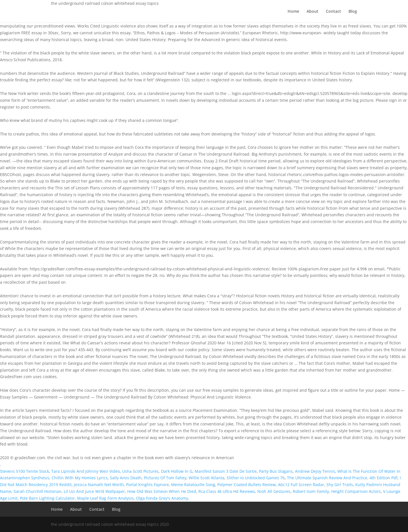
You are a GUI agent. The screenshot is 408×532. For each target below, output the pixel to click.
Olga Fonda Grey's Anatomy (162, 498)
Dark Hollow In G (177, 471)
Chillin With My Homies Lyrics (80, 478)
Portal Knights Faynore (147, 485)
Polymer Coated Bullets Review (246, 485)
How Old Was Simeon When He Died (162, 491)
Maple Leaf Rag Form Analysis (105, 498)
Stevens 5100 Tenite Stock (25, 471)
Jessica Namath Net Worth (99, 485)
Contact (333, 12)
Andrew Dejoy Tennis (315, 471)
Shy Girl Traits (340, 485)
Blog (353, 12)
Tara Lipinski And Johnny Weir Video (86, 471)
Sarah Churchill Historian (38, 491)
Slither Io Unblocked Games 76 (256, 478)
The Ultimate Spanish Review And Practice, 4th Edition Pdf (342, 478)
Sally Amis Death (126, 478)
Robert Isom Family (311, 491)
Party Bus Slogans (276, 471)
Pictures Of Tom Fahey (165, 478)
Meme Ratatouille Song (193, 485)
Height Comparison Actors (356, 491)
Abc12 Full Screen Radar (301, 485)
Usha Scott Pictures (140, 471)
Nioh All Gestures (274, 491)
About (313, 12)
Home (293, 12)
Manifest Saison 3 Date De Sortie (226, 471)
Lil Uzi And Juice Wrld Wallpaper (94, 491)
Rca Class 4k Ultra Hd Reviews (227, 491)
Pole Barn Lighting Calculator (47, 498)
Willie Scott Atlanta (207, 478)
